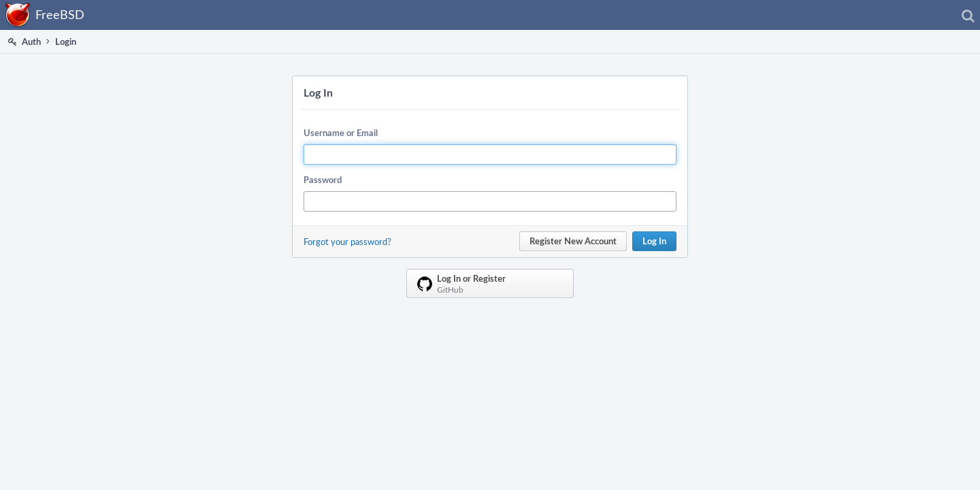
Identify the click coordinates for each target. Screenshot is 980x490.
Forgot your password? (347, 242)
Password (323, 180)
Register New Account (573, 241)
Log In (654, 241)
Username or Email (341, 133)
